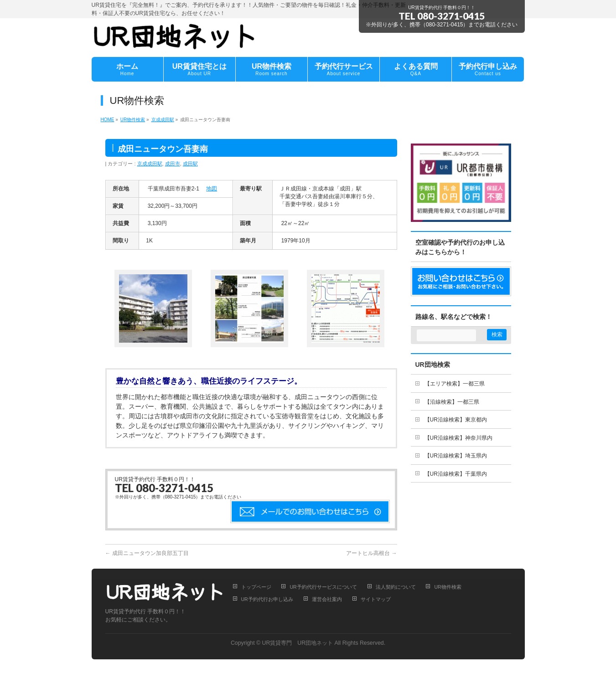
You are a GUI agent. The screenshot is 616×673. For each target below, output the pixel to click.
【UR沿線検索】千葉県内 (456, 474)
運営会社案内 (327, 599)
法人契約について (396, 587)
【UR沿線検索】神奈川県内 (458, 438)
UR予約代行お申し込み (267, 599)
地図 (212, 189)
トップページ (256, 587)
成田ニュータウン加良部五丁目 (147, 553)
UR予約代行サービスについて (323, 587)
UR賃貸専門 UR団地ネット (298, 643)
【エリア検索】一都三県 (455, 384)
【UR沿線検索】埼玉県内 (456, 456)
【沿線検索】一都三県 (452, 402)
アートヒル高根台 (371, 553)
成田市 (173, 164)
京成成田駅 (150, 164)
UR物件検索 (448, 587)
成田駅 (190, 164)
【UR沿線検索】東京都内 (456, 420)
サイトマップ (376, 599)
